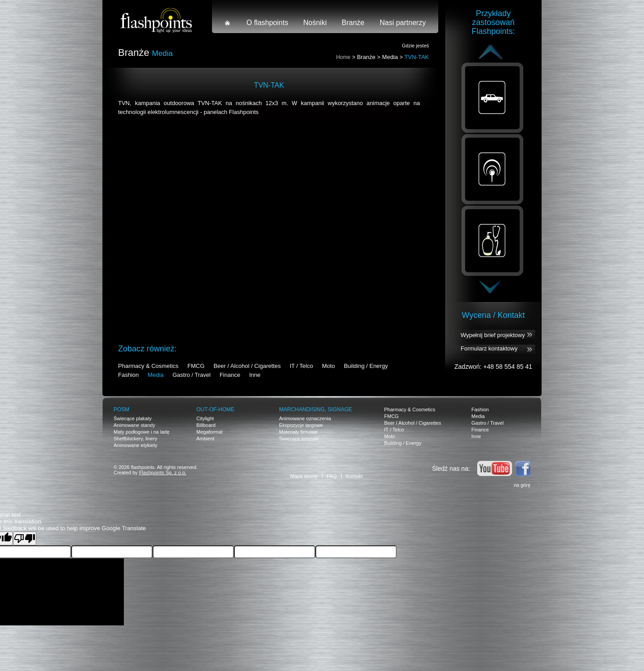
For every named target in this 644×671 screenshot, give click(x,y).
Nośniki (315, 23)
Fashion (128, 375)
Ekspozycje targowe (301, 425)
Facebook (523, 468)
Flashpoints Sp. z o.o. (163, 473)
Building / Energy (366, 366)
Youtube (495, 468)
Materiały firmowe (298, 432)
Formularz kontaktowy (489, 348)
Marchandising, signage (316, 409)
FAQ (332, 476)
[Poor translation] (25, 538)
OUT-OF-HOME (215, 409)
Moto (328, 366)
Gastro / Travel (192, 375)
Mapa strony (304, 476)
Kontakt (354, 476)
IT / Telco (301, 366)
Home (343, 57)
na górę (522, 485)
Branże (353, 23)
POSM (121, 409)
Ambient (205, 439)
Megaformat (210, 432)
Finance (230, 375)
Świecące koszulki (299, 439)
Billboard (206, 425)
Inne (255, 375)
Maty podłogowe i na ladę (142, 432)
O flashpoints (267, 23)
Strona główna (228, 23)
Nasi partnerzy (403, 23)
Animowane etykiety (136, 445)
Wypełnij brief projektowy (493, 335)
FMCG (196, 366)
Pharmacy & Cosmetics (148, 366)
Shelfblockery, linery (136, 439)
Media (390, 57)
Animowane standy (134, 425)
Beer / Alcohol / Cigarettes (247, 366)
